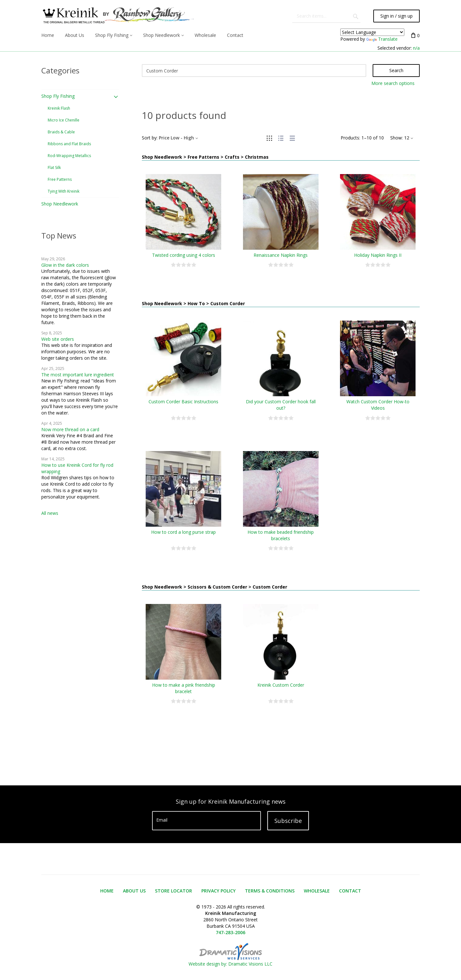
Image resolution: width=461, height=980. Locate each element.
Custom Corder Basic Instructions (183, 402)
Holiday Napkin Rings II (378, 255)
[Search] (254, 71)
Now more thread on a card (70, 429)
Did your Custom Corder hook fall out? (281, 405)
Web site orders (58, 339)
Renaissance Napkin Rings (281, 255)
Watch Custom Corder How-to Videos (378, 405)
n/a (416, 48)
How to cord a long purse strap (183, 532)
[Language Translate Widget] (372, 32)
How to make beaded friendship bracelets (281, 535)
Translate (382, 39)
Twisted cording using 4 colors (184, 255)
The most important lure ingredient (78, 375)
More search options (393, 83)
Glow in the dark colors (65, 265)
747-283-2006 (230, 932)
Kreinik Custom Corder (281, 685)
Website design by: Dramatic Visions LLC (230, 961)
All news (50, 513)
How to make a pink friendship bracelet (184, 688)
